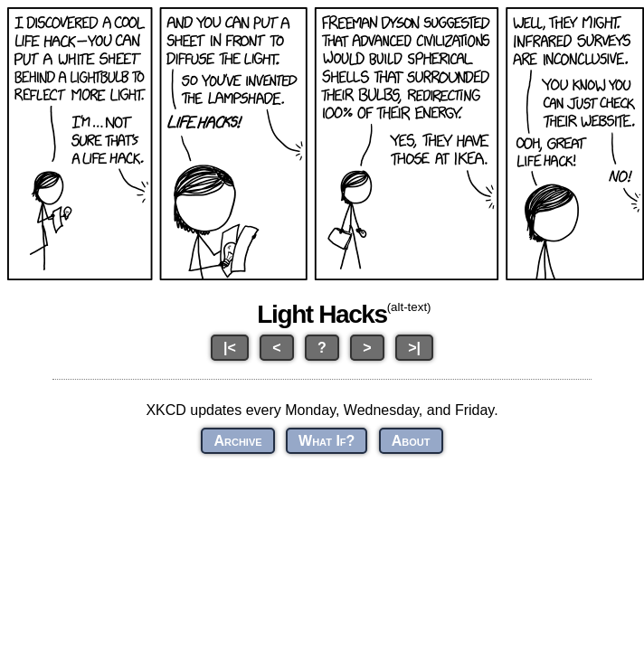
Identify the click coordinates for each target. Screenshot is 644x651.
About (411, 441)
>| (414, 348)
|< (230, 348)
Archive (237, 441)
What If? (327, 441)
